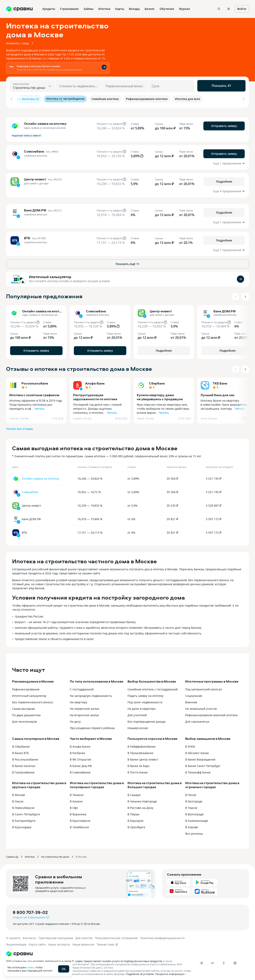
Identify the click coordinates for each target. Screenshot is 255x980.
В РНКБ (190, 745)
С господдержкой (82, 687)
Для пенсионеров (24, 720)
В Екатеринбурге (24, 819)
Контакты (29, 936)
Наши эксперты (59, 942)
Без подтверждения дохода (146, 720)
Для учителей (137, 713)
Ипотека (30, 855)
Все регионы (194, 832)
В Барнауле (135, 819)
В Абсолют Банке (197, 751)
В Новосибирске (23, 806)
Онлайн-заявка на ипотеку (40, 476)
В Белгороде (194, 799)
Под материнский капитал (204, 687)
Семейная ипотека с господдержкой (153, 687)
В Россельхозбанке (25, 757)
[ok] (224, 961)
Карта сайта (37, 942)
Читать (39, 407)
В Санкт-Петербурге (26, 812)
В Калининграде (197, 819)
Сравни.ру (12, 855)
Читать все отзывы (20, 427)
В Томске (191, 806)
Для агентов (84, 936)
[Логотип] (99, 952)
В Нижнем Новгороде (142, 799)
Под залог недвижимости (145, 700)
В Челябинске (79, 825)
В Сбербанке (21, 745)
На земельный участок (201, 707)
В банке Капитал (24, 764)
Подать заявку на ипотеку (145, 694)
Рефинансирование (26, 687)
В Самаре (134, 793)
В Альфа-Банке (80, 745)
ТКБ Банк (220, 381)
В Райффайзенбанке (142, 745)
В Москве (19, 793)
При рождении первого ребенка (92, 726)
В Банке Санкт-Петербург (203, 764)
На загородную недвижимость (91, 694)
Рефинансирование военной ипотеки (211, 713)
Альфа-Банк (95, 381)
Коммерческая (138, 726)
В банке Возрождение (200, 757)
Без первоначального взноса (32, 700)
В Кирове (192, 825)
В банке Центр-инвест (143, 757)
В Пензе (191, 793)
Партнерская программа (56, 936)
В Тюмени (77, 793)
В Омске (18, 799)
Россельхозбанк (35, 381)
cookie (30, 967)
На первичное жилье (85, 707)
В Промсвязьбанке (140, 751)
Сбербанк (157, 381)
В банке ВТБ (20, 751)
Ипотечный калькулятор (50, 275)
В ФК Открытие (80, 757)
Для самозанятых (197, 720)
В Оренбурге (136, 825)
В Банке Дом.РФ (81, 764)
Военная (191, 700)
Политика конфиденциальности (162, 936)
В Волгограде (194, 812)
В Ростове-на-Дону (140, 806)
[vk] (212, 961)
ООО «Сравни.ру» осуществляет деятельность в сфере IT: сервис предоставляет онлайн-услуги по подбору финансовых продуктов (84, 959)
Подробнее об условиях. (140, 972)
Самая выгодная (24, 707)
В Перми (133, 812)
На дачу (75, 720)
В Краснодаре (22, 825)
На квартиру (78, 700)
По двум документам (26, 713)
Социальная (194, 694)
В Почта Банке (138, 770)
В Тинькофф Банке (198, 770)
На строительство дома (55, 855)
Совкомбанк (30, 490)
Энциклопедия (16, 942)
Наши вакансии (83, 942)
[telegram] (201, 961)
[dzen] (235, 961)
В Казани (76, 799)
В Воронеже (78, 812)
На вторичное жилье (84, 713)
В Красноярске (80, 819)
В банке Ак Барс (139, 764)
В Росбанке (77, 751)
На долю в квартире (142, 707)
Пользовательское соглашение (116, 936)
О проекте (13, 936)
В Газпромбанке (23, 770)
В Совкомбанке (80, 770)
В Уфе (74, 806)
